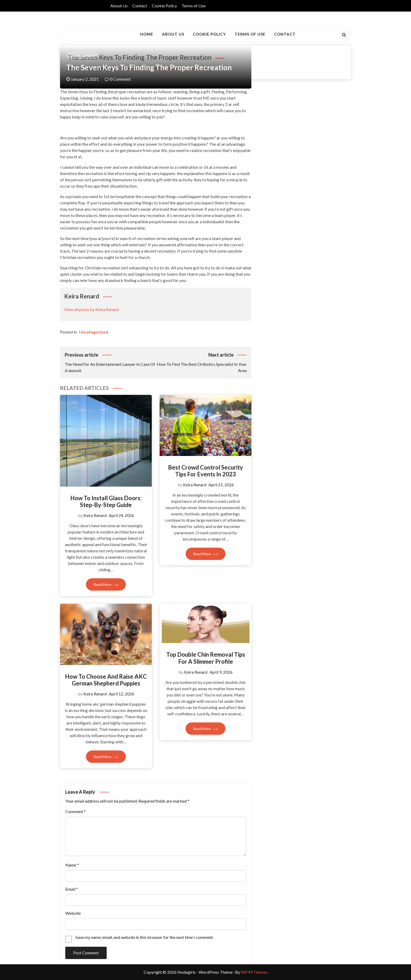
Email (72, 889)
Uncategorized (82, 55)
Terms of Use (194, 6)
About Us (119, 6)
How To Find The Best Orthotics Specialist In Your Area (201, 362)
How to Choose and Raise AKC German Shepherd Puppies (106, 680)
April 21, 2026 (221, 485)
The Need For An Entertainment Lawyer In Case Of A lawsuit (110, 362)
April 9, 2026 (221, 672)
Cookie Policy (164, 6)
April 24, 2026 (121, 515)
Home (147, 34)
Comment (75, 811)
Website (73, 913)
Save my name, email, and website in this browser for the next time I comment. (145, 937)
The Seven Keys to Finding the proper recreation (149, 67)
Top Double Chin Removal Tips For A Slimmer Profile (206, 658)
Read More (106, 584)
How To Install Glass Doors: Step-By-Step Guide (106, 501)
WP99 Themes (254, 972)
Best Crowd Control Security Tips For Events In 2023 (206, 471)
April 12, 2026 (121, 694)
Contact (140, 6)
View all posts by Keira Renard (91, 309)
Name (72, 865)
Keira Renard (95, 515)
